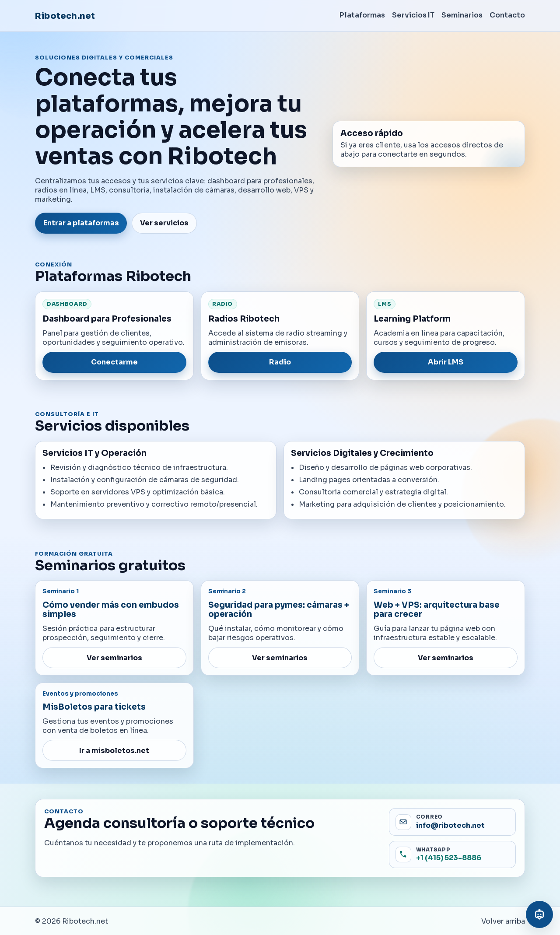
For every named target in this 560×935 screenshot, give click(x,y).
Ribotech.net (65, 16)
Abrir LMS (446, 362)
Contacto (507, 15)
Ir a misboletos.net (114, 751)
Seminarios (462, 15)
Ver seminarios (114, 658)
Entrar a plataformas (81, 223)
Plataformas (362, 15)
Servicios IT (413, 15)
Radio (280, 362)
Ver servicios (164, 223)
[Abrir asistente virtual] (539, 914)
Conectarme (114, 362)
